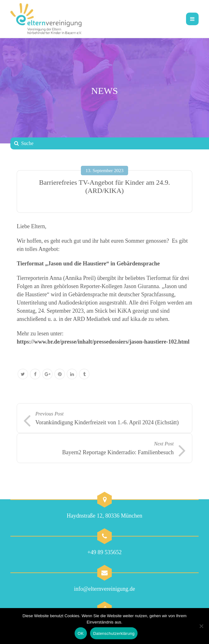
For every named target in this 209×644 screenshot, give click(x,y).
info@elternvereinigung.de (104, 589)
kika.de (139, 319)
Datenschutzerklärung (114, 633)
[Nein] (201, 626)
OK (81, 633)
